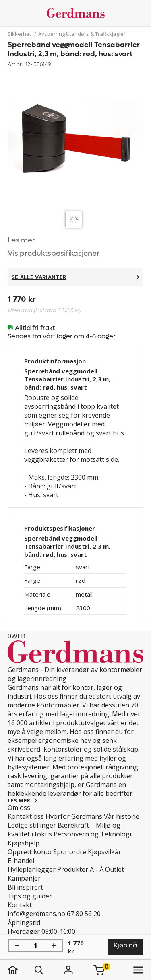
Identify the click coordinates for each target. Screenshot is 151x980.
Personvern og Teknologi (92, 834)
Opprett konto (30, 852)
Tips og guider (30, 896)
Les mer (21, 240)
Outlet (115, 869)
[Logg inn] (68, 970)
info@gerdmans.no (36, 914)
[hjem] (21, 970)
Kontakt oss (26, 816)
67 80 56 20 (84, 914)
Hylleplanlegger (32, 869)
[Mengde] (35, 946)
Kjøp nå (125, 945)
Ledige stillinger (32, 825)
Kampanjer (24, 878)
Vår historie (122, 816)
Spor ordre (70, 852)
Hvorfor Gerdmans (74, 816)
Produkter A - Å (80, 869)
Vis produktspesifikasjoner (54, 253)
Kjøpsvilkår (104, 852)
